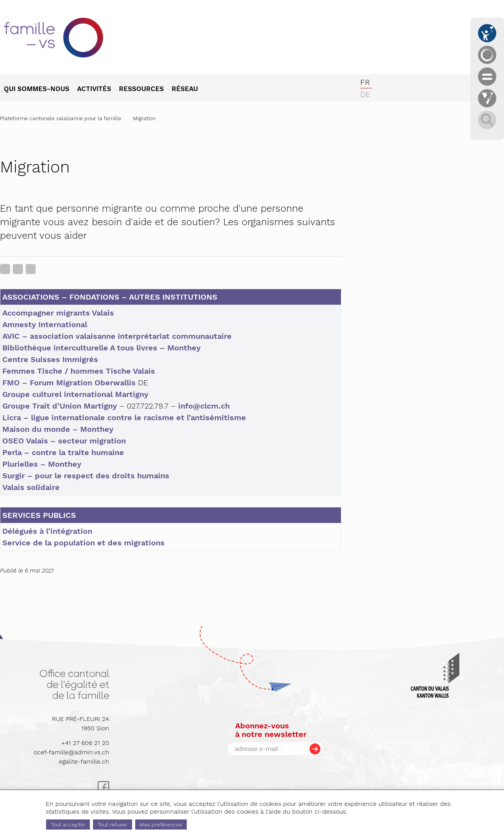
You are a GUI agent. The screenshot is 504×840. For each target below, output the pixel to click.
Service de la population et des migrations (83, 543)
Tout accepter (68, 824)
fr (365, 82)
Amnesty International (45, 324)
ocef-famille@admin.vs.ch (71, 752)
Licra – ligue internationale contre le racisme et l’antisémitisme (124, 417)
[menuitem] (40, 90)
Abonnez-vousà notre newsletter (271, 730)
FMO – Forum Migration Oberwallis (69, 383)
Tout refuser (113, 824)
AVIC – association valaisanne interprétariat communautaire (117, 336)
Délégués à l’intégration (47, 531)
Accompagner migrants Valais (58, 313)
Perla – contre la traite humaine (63, 452)
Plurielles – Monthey (42, 464)
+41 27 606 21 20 (85, 743)
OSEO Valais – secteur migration (64, 441)
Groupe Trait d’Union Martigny (60, 406)
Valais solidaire (31, 487)
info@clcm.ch (204, 406)
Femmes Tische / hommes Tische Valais (79, 371)
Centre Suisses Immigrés (50, 359)
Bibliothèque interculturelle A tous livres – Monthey (101, 348)
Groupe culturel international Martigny (75, 394)
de (365, 94)
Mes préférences (161, 824)
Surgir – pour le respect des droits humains (86, 476)
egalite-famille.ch (84, 762)
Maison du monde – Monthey (58, 429)
